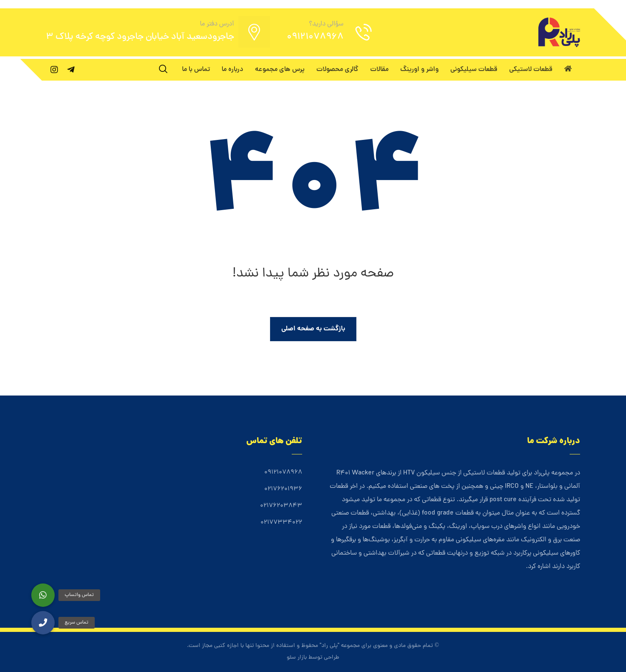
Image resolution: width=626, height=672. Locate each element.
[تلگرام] (71, 70)
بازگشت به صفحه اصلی (313, 329)
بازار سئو (297, 658)
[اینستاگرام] (54, 70)
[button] (43, 623)
